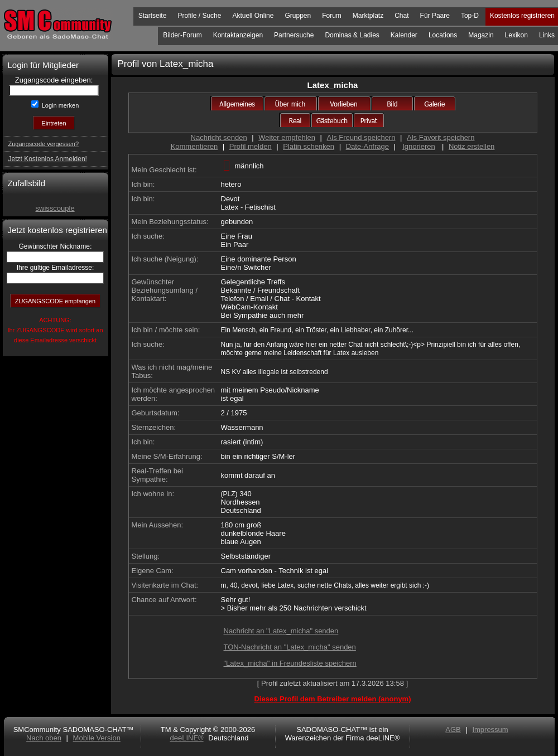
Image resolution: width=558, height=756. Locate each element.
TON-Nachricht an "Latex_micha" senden (290, 647)
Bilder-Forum (182, 35)
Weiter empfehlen (287, 137)
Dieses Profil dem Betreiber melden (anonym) (332, 699)
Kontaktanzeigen (238, 35)
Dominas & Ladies (352, 35)
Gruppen (298, 16)
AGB (453, 730)
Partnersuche (294, 35)
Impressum (490, 730)
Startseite (153, 16)
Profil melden (251, 146)
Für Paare (435, 16)
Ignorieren (419, 146)
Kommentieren (194, 146)
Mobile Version (97, 738)
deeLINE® (186, 738)
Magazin (481, 35)
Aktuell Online (253, 16)
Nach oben (44, 738)
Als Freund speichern (361, 137)
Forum (332, 16)
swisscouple (55, 208)
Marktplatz (368, 16)
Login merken (60, 105)
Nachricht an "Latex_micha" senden (281, 631)
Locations (443, 35)
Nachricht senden (219, 137)
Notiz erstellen (472, 146)
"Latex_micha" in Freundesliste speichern (290, 663)
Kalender (404, 35)
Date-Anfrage (367, 146)
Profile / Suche (199, 16)
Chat (401, 16)
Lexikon (516, 35)
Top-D (470, 16)
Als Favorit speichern (441, 137)
